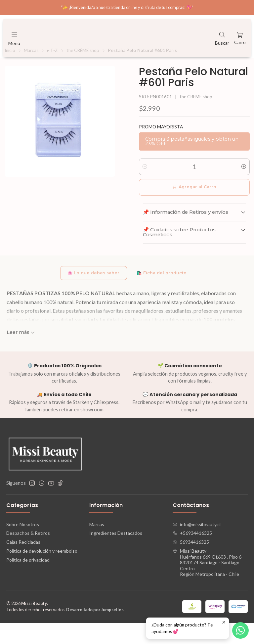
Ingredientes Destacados (116, 554)
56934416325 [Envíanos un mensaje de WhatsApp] (191, 563)
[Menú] (14, 38)
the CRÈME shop (83, 70)
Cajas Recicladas (23, 563)
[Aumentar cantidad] (244, 187)
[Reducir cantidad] (145, 187)
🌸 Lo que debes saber (91, 294)
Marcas (31, 70)
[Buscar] (222, 38)
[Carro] (240, 38)
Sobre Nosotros (23, 546)
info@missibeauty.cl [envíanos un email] (197, 546)
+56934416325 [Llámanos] (192, 554)
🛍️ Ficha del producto (164, 294)
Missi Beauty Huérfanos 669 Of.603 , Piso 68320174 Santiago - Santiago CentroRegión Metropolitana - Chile (207, 584)
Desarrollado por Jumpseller (95, 631)
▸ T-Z (52, 70)
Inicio (10, 70)
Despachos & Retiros (28, 554)
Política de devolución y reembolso (42, 572)
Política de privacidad (28, 581)
